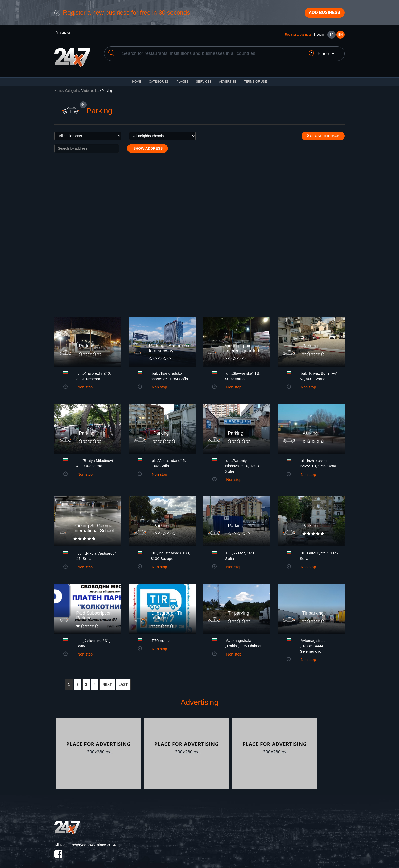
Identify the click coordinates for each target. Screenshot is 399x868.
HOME (137, 79)
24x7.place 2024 (102, 842)
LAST (123, 682)
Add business (322, 13)
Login (320, 36)
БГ (331, 36)
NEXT (107, 682)
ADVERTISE (228, 79)
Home (59, 88)
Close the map (323, 133)
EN (341, 36)
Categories (73, 88)
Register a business (298, 36)
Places (182, 79)
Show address (147, 146)
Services (204, 79)
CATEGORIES (159, 79)
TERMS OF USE (255, 79)
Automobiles (91, 88)
